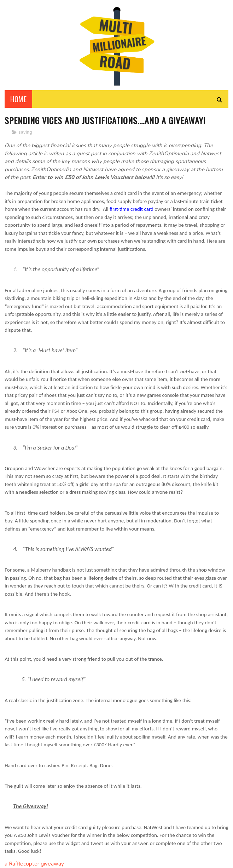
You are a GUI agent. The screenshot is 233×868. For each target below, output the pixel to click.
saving (25, 132)
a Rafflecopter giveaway (34, 864)
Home (18, 99)
